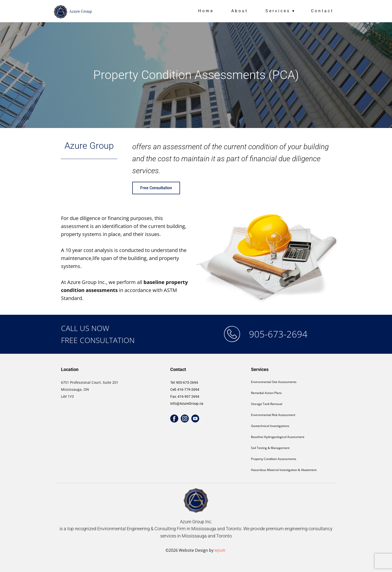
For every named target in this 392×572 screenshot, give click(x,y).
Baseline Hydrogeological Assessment (278, 437)
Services (278, 11)
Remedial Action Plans (266, 393)
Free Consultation (156, 188)
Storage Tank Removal (267, 404)
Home (206, 11)
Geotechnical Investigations (270, 426)
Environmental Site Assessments (274, 382)
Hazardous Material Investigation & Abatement (284, 470)
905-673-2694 (278, 334)
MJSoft (220, 550)
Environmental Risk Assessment (273, 415)
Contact (322, 11)
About (240, 11)
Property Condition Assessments (274, 459)
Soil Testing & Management (270, 448)
